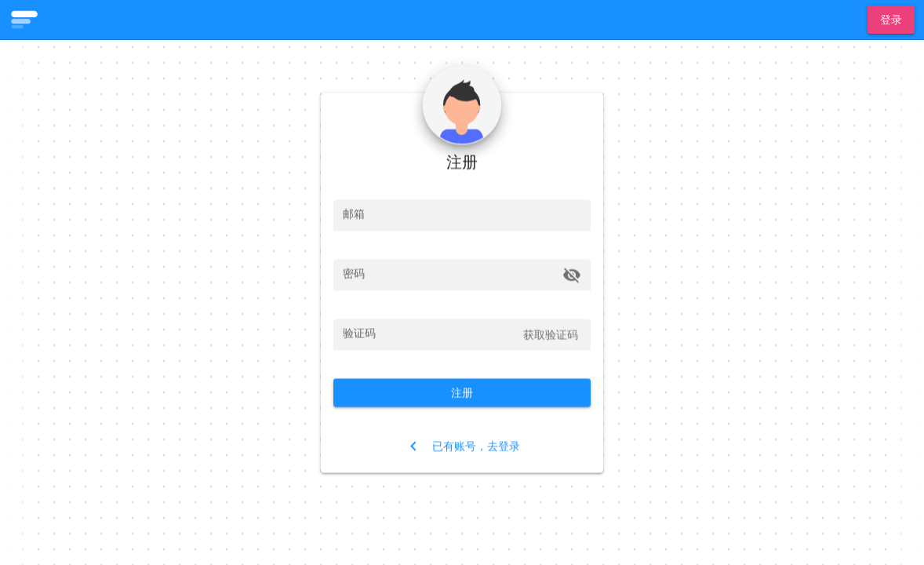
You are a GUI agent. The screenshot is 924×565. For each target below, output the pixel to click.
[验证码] (429, 334)
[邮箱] (462, 215)
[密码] (450, 275)
